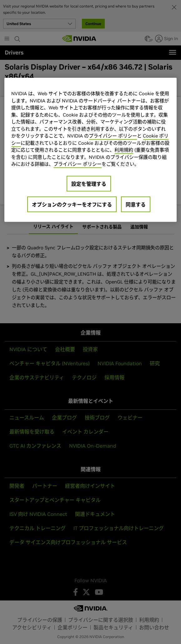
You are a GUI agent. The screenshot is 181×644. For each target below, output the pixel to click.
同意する (136, 205)
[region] (90, 150)
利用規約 (124, 150)
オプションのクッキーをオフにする (72, 205)
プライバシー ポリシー (113, 136)
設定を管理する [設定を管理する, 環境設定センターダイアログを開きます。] (89, 184)
